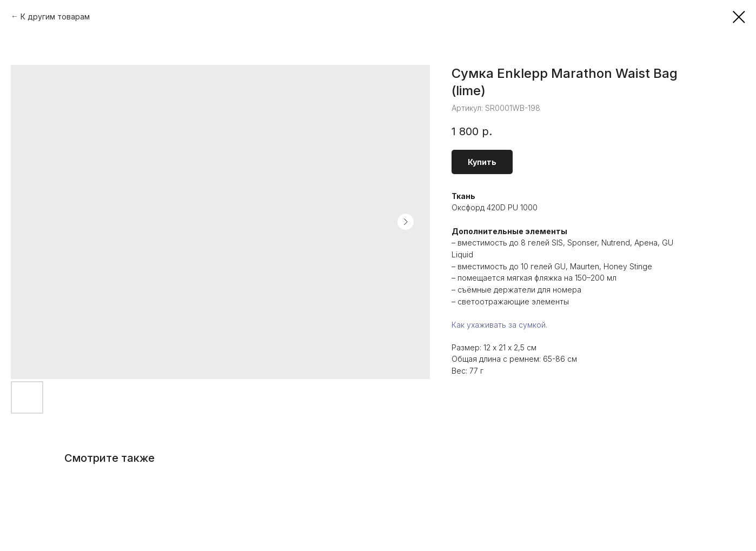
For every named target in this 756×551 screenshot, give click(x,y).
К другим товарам (55, 16)
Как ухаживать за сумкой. (499, 325)
